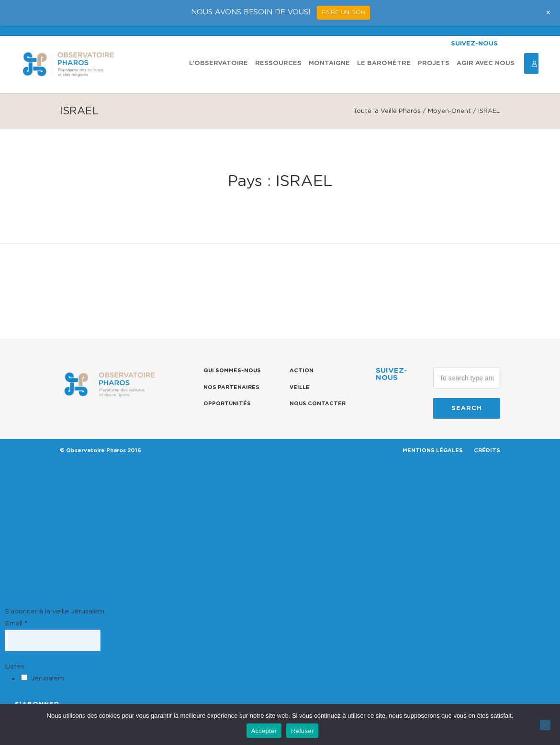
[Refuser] (545, 725)
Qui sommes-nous (232, 371)
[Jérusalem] (24, 677)
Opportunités (227, 404)
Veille (300, 387)
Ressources (278, 63)
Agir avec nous (486, 63)
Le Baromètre (384, 63)
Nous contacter (318, 404)
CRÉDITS (487, 450)
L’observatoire (218, 63)
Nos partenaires (231, 387)
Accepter (264, 731)
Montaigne (329, 63)
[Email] (53, 640)
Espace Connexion (531, 64)
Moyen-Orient (449, 111)
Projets (434, 63)
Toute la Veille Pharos (387, 111)
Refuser (302, 731)
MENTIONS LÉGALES (433, 450)
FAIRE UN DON (343, 12)
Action (302, 371)
